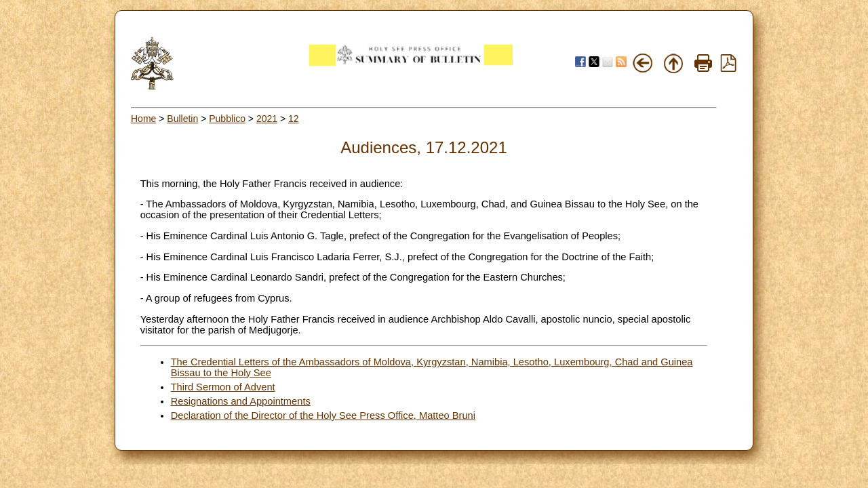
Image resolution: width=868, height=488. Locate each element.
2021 (267, 119)
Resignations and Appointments (241, 401)
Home (143, 119)
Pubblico (227, 119)
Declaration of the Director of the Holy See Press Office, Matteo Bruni (323, 415)
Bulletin (182, 119)
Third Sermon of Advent (223, 387)
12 (294, 119)
